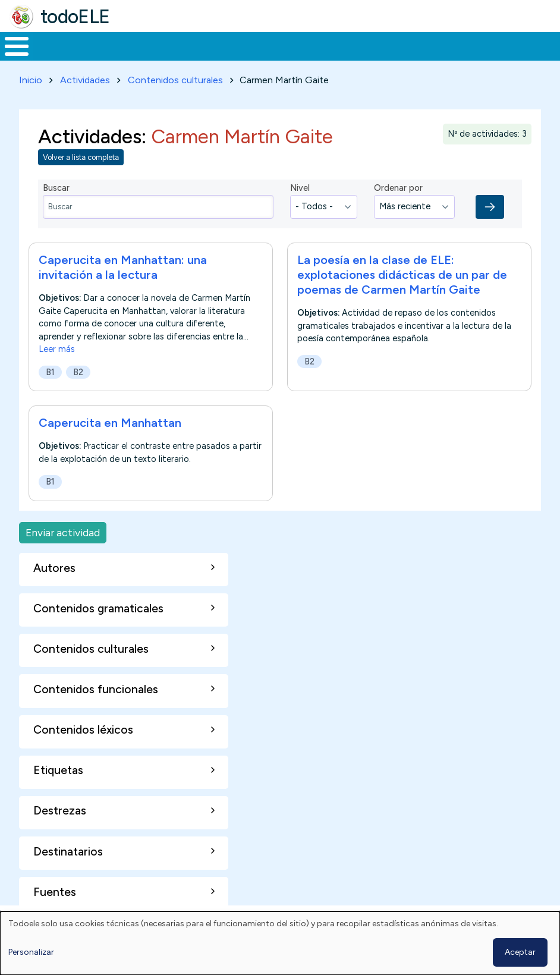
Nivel (300, 186)
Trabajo (205, 45)
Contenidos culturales (175, 78)
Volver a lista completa (81, 155)
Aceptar (520, 952)
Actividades (85, 78)
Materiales (57, 45)
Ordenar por (398, 186)
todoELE (75, 17)
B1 (50, 370)
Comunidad (425, 45)
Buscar (479, 45)
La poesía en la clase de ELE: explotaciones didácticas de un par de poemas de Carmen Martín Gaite (402, 272)
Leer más (57, 347)
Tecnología (346, 45)
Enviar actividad (63, 530)
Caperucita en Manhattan (110, 420)
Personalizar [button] (31, 952)
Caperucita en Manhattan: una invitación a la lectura (123, 265)
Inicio (10, 45)
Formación (134, 45)
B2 (78, 370)
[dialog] (280, 943)
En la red (271, 45)
